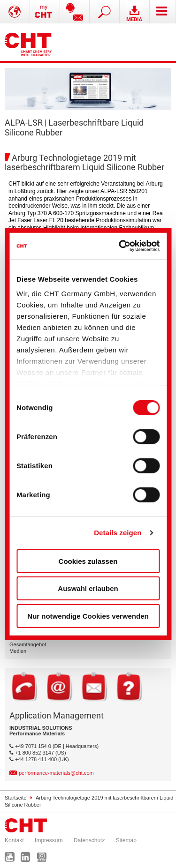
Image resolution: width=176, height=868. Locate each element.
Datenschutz (89, 840)
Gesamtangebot (28, 644)
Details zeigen (118, 533)
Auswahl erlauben (88, 588)
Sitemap (126, 840)
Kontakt (14, 840)
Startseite (15, 798)
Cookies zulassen (88, 561)
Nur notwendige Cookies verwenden (88, 616)
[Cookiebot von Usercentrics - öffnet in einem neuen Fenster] (121, 246)
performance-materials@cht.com (56, 773)
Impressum (49, 840)
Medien (18, 651)
